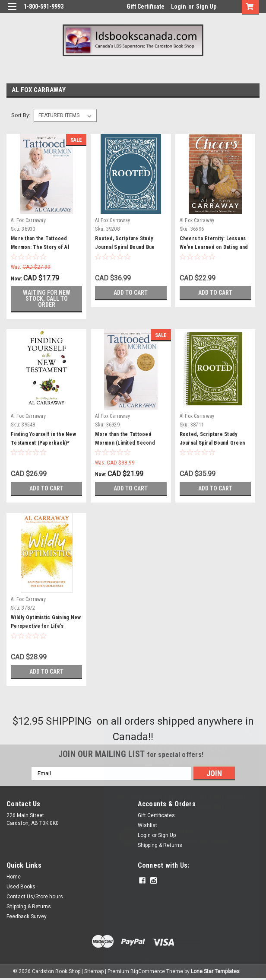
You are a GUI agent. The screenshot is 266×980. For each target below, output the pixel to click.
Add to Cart (131, 293)
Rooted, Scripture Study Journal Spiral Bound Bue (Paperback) (125, 247)
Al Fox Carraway (28, 220)
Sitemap (94, 971)
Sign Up (206, 6)
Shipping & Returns (29, 907)
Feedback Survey (27, 916)
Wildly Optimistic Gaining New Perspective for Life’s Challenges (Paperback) (46, 626)
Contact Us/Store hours (35, 897)
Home (14, 877)
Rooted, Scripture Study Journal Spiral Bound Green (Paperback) (212, 443)
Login (179, 6)
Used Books (21, 887)
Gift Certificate (146, 6)
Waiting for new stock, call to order (47, 299)
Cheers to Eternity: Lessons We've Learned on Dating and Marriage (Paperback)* (214, 247)
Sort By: (21, 115)
